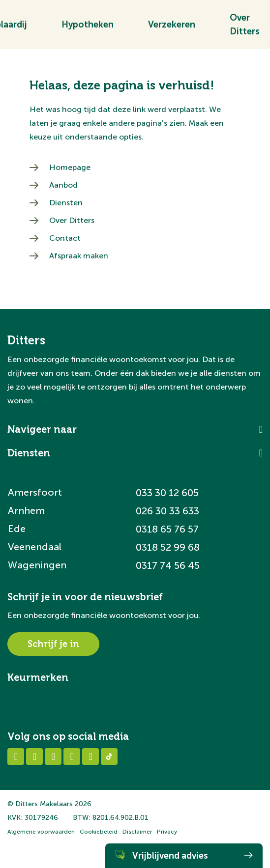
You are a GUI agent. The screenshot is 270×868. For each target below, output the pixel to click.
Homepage (70, 167)
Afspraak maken (79, 256)
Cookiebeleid (99, 832)
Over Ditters (72, 220)
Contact (65, 238)
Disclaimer (137, 832)
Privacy (167, 832)
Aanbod (63, 185)
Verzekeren (172, 28)
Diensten (66, 203)
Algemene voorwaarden (41, 832)
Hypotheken (88, 28)
